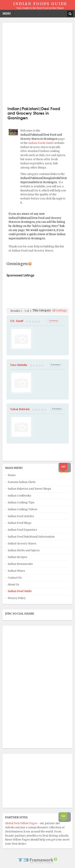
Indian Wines (16, 571)
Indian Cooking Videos (22, 509)
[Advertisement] (37, 64)
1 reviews (54, 321)
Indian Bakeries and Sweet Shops (29, 489)
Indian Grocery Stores (22, 544)
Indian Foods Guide (41, 143)
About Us (13, 585)
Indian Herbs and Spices (24, 550)
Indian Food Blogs (19, 523)
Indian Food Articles (21, 516)
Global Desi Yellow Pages (21, 823)
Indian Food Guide (20, 591)
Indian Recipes (17, 557)
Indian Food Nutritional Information (31, 537)
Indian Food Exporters (22, 530)
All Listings (59, 311)
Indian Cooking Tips (21, 503)
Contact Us (15, 578)
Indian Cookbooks (19, 496)
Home (12, 475)
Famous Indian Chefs (22, 482)
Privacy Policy (17, 598)
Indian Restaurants (20, 564)
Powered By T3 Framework (38, 861)
